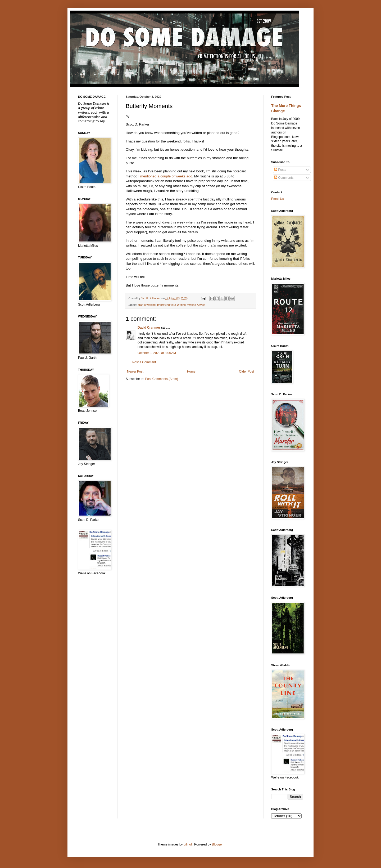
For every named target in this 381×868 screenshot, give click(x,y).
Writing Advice (196, 305)
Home (191, 372)
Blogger (217, 844)
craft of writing (147, 305)
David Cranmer (149, 328)
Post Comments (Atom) (162, 379)
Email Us (278, 199)
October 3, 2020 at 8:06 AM (157, 353)
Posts (280, 170)
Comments (284, 178)
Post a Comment (144, 362)
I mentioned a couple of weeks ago (165, 176)
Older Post (246, 372)
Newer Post (135, 372)
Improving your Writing (171, 305)
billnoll (188, 844)
